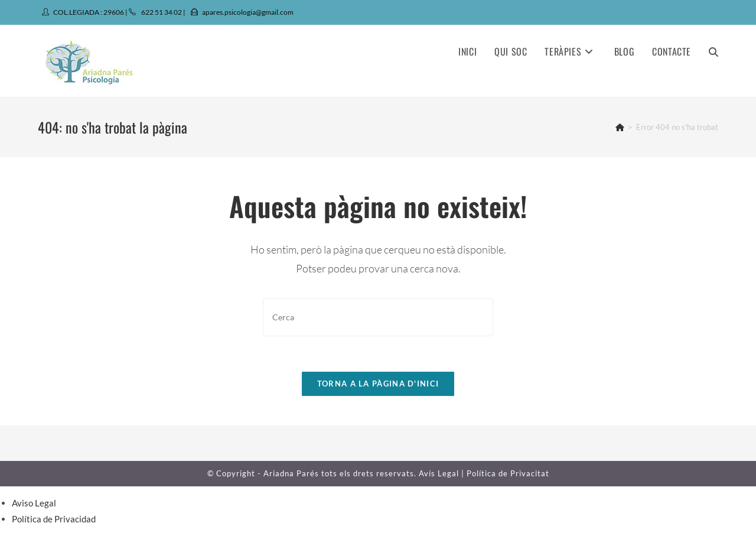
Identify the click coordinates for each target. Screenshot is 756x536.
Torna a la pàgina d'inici (378, 384)
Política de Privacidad (54, 519)
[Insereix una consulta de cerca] (378, 317)
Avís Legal (439, 473)
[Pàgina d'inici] (620, 127)
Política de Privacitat (508, 473)
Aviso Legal (34, 503)
